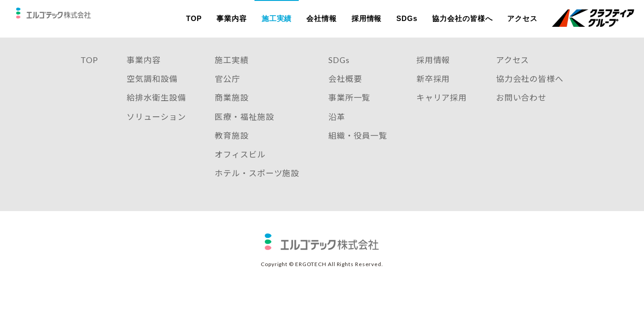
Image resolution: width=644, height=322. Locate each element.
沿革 (337, 129)
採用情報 (367, 19)
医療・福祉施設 (244, 129)
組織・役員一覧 (358, 148)
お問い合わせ (521, 110)
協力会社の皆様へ (462, 19)
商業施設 (232, 110)
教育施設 (232, 148)
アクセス (522, 19)
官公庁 (227, 91)
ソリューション (156, 129)
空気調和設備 (152, 91)
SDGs (407, 19)
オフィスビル (240, 166)
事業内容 (232, 19)
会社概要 (345, 91)
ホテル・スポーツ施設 (257, 185)
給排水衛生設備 (156, 110)
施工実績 (277, 19)
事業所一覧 (350, 110)
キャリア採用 (442, 110)
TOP (194, 19)
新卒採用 (433, 91)
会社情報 (322, 19)
